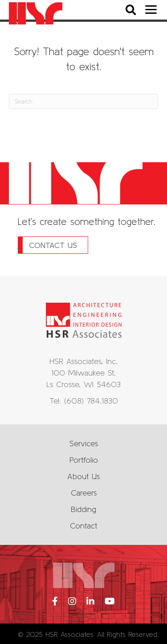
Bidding (83, 509)
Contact (83, 526)
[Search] (83, 101)
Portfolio (84, 460)
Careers (84, 493)
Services (84, 443)
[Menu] (151, 10)
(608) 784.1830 (91, 401)
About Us (83, 476)
